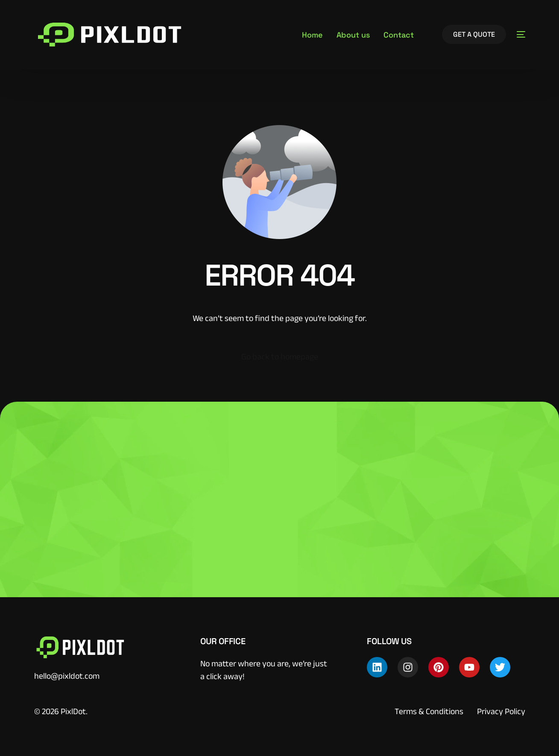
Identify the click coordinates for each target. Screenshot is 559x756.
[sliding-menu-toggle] (521, 35)
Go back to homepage (280, 356)
